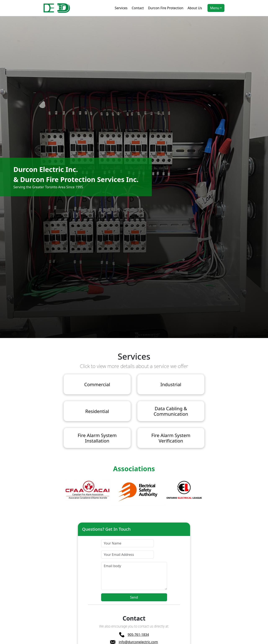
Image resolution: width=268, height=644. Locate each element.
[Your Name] (128, 543)
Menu (215, 8)
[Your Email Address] (128, 555)
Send (134, 597)
